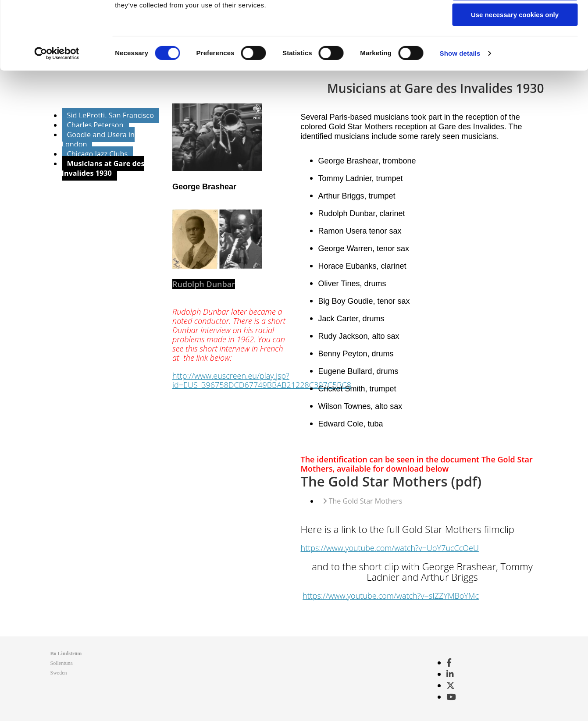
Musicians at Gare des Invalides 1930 (103, 168)
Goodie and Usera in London (98, 139)
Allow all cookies (515, 22)
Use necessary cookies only (515, 73)
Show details (460, 112)
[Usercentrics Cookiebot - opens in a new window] (57, 112)
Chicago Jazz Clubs (98, 154)
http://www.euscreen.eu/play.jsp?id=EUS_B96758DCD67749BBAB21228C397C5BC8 (262, 380)
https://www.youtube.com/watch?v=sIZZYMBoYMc (391, 596)
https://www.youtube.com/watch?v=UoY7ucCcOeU (390, 548)
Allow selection (515, 48)
